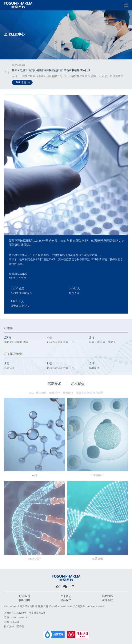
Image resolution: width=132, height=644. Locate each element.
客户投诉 (107, 596)
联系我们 (25, 596)
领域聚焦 (78, 386)
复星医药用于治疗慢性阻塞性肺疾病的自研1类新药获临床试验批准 (51, 71)
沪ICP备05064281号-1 (60, 606)
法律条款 (107, 600)
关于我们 (66, 596)
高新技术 (57, 386)
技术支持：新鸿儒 (14, 626)
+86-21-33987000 (20, 617)
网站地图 (25, 600)
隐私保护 (66, 600)
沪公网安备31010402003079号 (89, 606)
